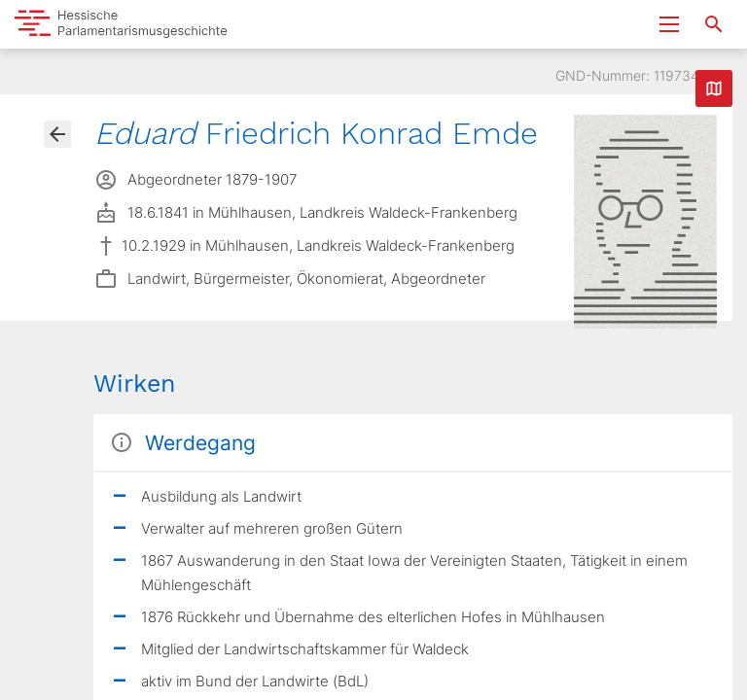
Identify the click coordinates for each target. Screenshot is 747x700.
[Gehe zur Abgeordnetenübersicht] (57, 134)
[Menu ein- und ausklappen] (669, 24)
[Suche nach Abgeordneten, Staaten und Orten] (714, 24)
